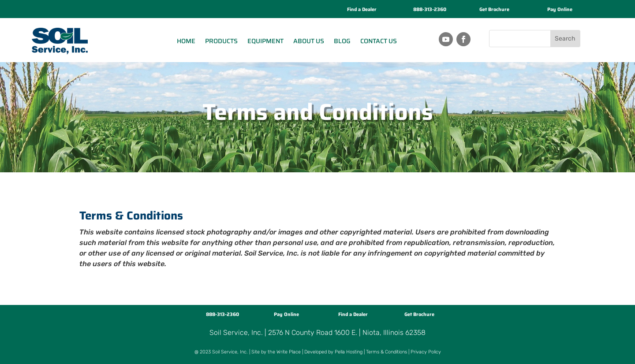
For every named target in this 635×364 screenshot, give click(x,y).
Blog (342, 41)
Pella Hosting (349, 352)
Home (186, 41)
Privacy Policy (426, 352)
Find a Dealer (362, 9)
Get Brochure (494, 9)
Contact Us (379, 41)
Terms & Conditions (387, 352)
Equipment (265, 41)
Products (221, 41)
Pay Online (560, 9)
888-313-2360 (430, 9)
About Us (309, 41)
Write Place (289, 352)
